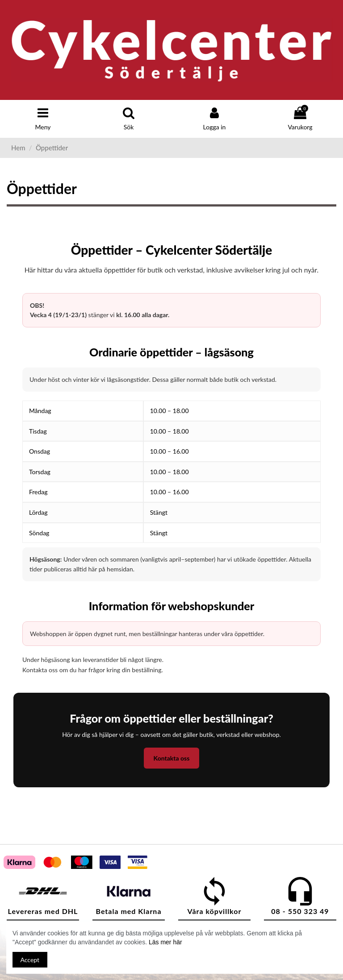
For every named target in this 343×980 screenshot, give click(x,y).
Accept (30, 960)
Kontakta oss (172, 758)
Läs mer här (165, 942)
